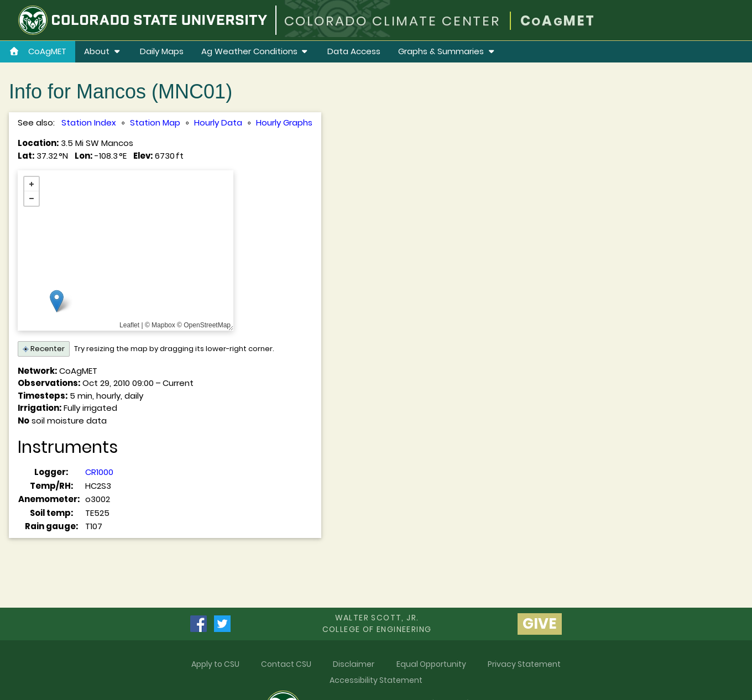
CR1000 (99, 472)
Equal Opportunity (431, 664)
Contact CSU (286, 664)
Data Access (354, 51)
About (103, 51)
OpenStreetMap (207, 325)
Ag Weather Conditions (256, 51)
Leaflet (129, 325)
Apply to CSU (215, 664)
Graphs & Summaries (447, 51)
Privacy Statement (524, 664)
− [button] (32, 198)
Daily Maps (162, 51)
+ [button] (32, 184)
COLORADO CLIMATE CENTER (392, 21)
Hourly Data (218, 122)
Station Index (89, 122)
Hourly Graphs (284, 122)
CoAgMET (38, 51)
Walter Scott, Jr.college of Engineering (377, 623)
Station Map (155, 122)
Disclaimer (354, 664)
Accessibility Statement (376, 680)
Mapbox (163, 325)
